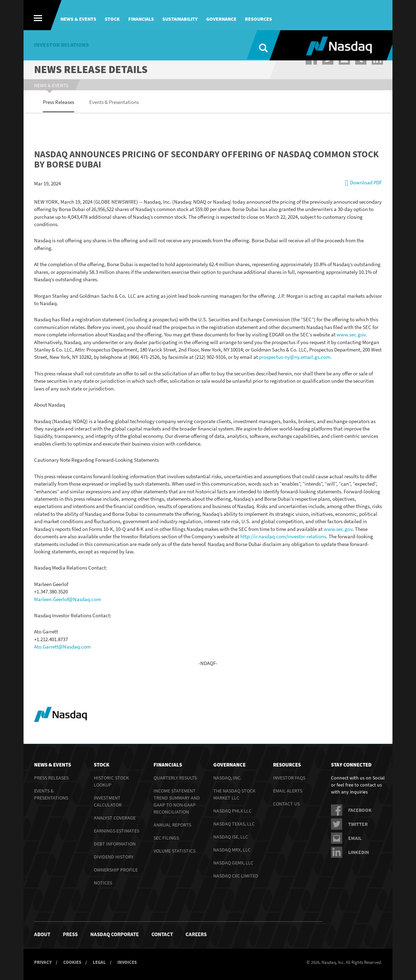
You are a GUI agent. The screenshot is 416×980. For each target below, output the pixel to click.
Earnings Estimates (116, 830)
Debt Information (115, 843)
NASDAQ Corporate (115, 934)
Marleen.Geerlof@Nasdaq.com (67, 598)
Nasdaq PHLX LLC (232, 810)
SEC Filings (166, 837)
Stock (112, 19)
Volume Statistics (174, 850)
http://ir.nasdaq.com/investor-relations (283, 536)
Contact (162, 934)
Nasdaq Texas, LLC (234, 823)
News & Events (78, 19)
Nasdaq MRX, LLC (232, 849)
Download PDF (366, 182)
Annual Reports (172, 824)
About (42, 934)
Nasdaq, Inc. (227, 777)
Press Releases (51, 777)
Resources (258, 19)
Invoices (127, 962)
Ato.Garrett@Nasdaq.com (62, 646)
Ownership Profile (116, 869)
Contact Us (286, 803)
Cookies (72, 962)
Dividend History (114, 856)
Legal (99, 962)
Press (70, 934)
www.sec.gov (351, 334)
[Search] (258, 45)
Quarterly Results (175, 777)
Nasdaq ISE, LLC (231, 836)
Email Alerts (288, 790)
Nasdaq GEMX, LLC (233, 862)
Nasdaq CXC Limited (236, 875)
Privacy (43, 962)
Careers (196, 934)
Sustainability (180, 19)
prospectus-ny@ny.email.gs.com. (296, 357)
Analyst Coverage (115, 817)
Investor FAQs (289, 777)
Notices (103, 882)
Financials (141, 19)
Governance (221, 19)
